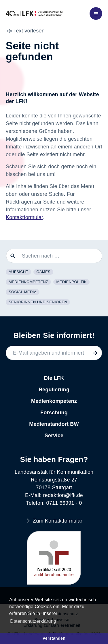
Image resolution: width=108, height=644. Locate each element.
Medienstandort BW (54, 424)
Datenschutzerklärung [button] (33, 621)
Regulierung (54, 390)
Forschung (54, 413)
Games (43, 272)
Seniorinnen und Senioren (38, 302)
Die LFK (54, 378)
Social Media (23, 292)
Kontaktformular (24, 217)
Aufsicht (18, 272)
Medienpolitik (71, 282)
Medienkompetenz (28, 282)
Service (54, 436)
